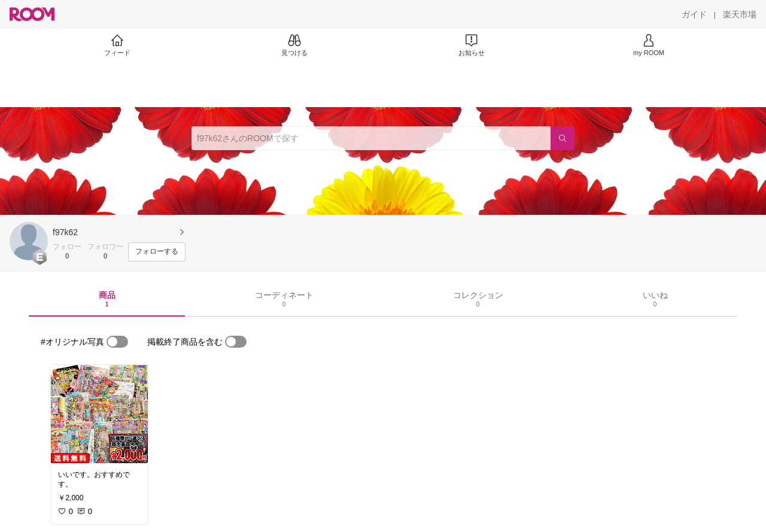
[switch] (117, 342)
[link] (99, 414)
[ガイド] (694, 14)
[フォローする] (157, 252)
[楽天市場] (740, 14)
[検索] (563, 138)
